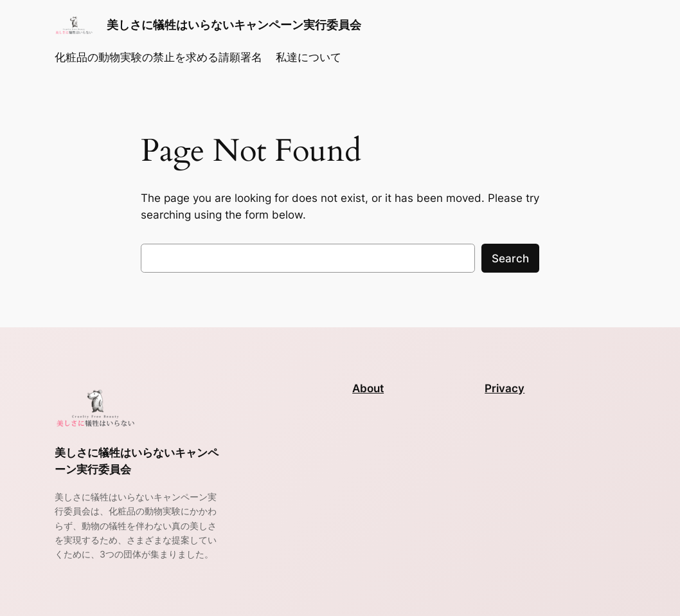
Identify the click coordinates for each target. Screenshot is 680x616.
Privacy (505, 388)
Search (510, 258)
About (368, 388)
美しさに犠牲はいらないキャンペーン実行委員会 (234, 25)
